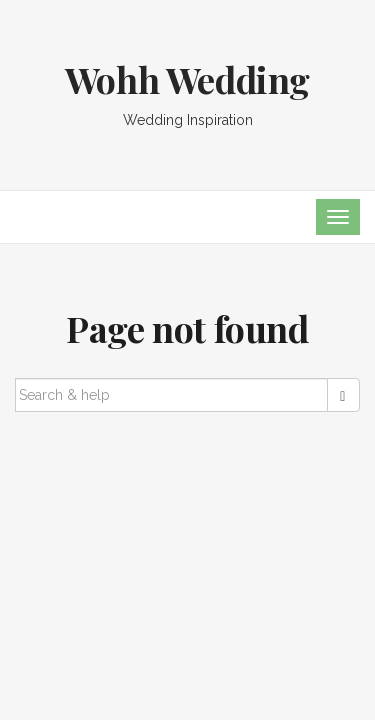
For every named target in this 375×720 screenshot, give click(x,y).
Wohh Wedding (187, 79)
